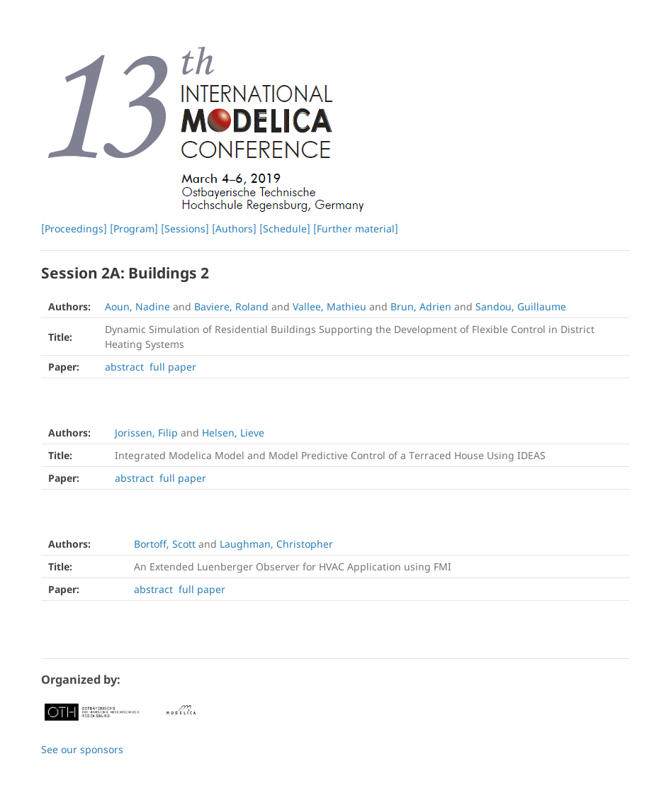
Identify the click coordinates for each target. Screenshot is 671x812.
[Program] (134, 229)
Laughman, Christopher (276, 544)
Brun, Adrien (421, 306)
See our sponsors (82, 749)
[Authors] (234, 229)
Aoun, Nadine (137, 306)
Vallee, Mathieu (329, 306)
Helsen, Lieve (233, 433)
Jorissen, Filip (146, 433)
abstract (124, 367)
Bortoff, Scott (165, 544)
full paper (173, 367)
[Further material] (356, 229)
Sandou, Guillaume (521, 306)
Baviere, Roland (231, 306)
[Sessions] (185, 229)
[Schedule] (285, 229)
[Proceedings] (74, 229)
